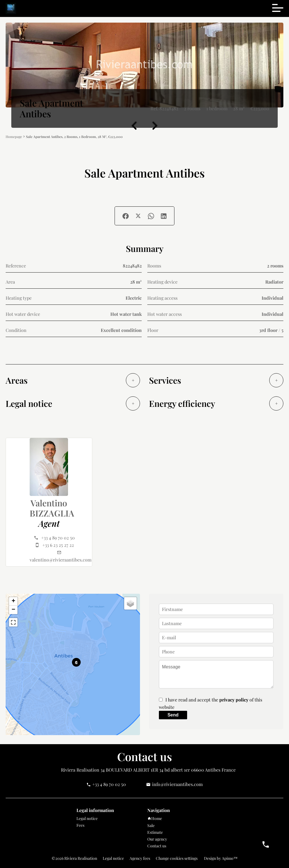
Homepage (14, 137)
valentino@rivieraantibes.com (61, 560)
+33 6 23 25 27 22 (58, 545)
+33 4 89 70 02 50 (58, 538)
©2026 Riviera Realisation (74, 858)
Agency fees (140, 858)
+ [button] (13, 601)
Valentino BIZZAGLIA (52, 508)
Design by (220, 858)
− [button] (13, 610)
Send (173, 715)
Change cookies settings (177, 858)
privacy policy (234, 700)
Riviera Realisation (80, 770)
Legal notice (113, 858)
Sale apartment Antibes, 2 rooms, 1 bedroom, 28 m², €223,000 (74, 137)
